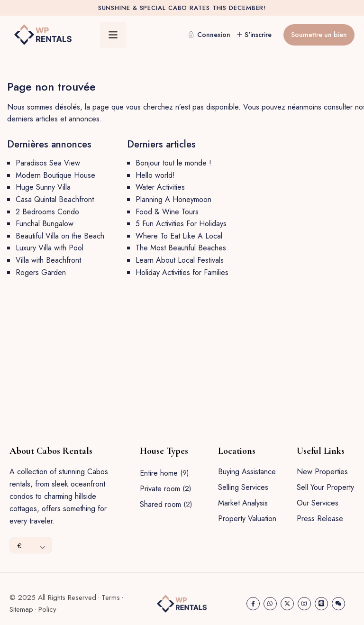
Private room (160, 489)
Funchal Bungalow (45, 224)
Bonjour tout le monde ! (173, 163)
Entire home (159, 473)
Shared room (160, 504)
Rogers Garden (41, 272)
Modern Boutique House (55, 175)
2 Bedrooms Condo (47, 212)
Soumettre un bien (319, 35)
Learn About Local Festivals (180, 260)
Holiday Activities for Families (182, 272)
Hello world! (155, 175)
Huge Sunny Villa (43, 187)
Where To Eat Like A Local (179, 236)
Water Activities (160, 187)
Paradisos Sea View (48, 163)
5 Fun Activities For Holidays (181, 224)
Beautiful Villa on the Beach (60, 236)
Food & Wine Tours (167, 212)
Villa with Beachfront (48, 260)
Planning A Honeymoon (173, 199)
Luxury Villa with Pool (50, 248)
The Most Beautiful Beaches (181, 248)
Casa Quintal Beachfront (55, 199)
